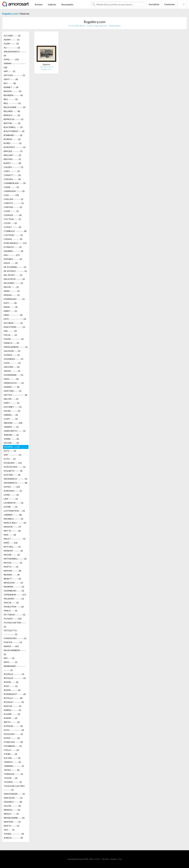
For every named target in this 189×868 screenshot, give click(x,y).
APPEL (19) (11, 59)
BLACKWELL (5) (13, 127)
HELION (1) (11, 399)
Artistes (39, 4)
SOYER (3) (12, 738)
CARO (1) (12, 171)
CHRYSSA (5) (13, 207)
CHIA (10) (11, 195)
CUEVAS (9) (13, 239)
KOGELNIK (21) (13, 463)
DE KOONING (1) (15, 267)
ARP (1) (9, 71)
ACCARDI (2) (12, 36)
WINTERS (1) (12, 822)
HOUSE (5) (12, 411)
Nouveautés (67, 4)
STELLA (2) (11, 750)
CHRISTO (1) (14, 203)
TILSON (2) (11, 778)
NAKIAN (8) (12, 571)
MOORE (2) (12, 555)
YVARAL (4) (14, 834)
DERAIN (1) (12, 295)
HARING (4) (12, 387)
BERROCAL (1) (14, 119)
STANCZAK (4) (13, 742)
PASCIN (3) (11, 603)
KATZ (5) (10, 451)
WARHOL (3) (12, 810)
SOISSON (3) (13, 726)
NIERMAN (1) (14, 587)
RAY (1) (9, 658)
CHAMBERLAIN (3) (15, 183)
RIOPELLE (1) (14, 674)
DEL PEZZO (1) (13, 275)
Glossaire (114, 859)
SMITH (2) (12, 722)
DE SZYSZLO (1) (15, 271)
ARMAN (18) (15, 65)
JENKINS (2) (11, 435)
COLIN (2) (10, 223)
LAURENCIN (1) (14, 503)
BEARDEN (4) (13, 95)
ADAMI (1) (12, 40)
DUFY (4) (10, 303)
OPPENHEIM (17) (15, 595)
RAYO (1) (10, 662)
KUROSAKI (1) (13, 491)
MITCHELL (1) (12, 547)
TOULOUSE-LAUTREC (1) (14, 788)
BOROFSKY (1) (15, 147)
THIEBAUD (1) (13, 774)
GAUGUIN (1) (12, 351)
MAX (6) (10, 535)
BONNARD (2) (13, 135)
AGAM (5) (11, 44)
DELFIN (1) (11, 287)
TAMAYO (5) (12, 762)
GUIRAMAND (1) (13, 375)
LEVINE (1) (11, 507)
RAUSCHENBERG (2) (15, 652)
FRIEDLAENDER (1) (16, 347)
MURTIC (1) (11, 567)
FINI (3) (10, 331)
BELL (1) (12, 103)
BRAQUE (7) (13, 151)
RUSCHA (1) (13, 706)
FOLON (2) (14, 339)
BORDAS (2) (12, 139)
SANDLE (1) (12, 710)
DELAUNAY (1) (13, 283)
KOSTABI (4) (12, 475)
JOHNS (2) (11, 439)
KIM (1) (12, 455)
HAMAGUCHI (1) (14, 383)
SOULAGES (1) (13, 734)
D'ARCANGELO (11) (15, 243)
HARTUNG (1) (13, 391)
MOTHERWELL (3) (15, 559)
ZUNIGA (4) (13, 838)
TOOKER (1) (13, 782)
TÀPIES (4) (12, 770)
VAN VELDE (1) (13, 798)
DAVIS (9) (11, 263)
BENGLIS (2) (12, 115)
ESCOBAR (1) (13, 323)
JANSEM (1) (11, 427)
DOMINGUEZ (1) (14, 299)
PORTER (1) (13, 642)
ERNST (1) (10, 311)
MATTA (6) (12, 531)
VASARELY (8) (13, 802)
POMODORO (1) (15, 638)
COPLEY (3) (12, 227)
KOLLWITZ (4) (13, 471)
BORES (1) (13, 143)
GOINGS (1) (12, 355)
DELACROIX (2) (14, 279)
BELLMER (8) (12, 111)
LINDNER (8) (13, 515)
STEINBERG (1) (13, 746)
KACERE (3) (11, 443)
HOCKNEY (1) (13, 407)
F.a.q (120, 859)
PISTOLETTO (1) (10, 632)
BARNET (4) (11, 87)
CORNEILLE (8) (15, 231)
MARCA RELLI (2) (15, 523)
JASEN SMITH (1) (15, 431)
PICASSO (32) (13, 619)
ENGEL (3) (11, 307)
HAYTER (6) (15, 395)
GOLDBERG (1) (13, 359)
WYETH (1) (11, 826)
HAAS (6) (11, 379)
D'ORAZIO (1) (13, 247)
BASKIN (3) (12, 91)
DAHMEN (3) (13, 251)
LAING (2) (11, 495)
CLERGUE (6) (13, 215)
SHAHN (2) (10, 718)
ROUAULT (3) (14, 702)
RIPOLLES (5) (15, 678)
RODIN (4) (12, 690)
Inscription (154, 4)
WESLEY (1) (11, 814)
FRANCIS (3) (11, 343)
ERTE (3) (15, 319)
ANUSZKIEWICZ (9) (15, 54)
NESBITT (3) (12, 579)
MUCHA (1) (13, 563)
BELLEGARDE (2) (15, 107)
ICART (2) (11, 419)
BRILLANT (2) (12, 155)
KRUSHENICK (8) (15, 483)
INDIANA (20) (13, 423)
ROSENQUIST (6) (15, 694)
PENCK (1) (10, 611)
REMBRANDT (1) (14, 668)
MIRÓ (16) (11, 543)
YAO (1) (9, 830)
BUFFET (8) (12, 163)
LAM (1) (11, 499)
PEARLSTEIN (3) (14, 607)
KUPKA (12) (12, 487)
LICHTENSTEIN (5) (14, 511)
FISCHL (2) (10, 335)
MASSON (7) (12, 527)
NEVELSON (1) (13, 583)
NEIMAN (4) (12, 575)
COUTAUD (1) (13, 235)
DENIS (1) (12, 291)
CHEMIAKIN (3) (14, 191)
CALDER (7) (13, 167)
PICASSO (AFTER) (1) (15, 625)
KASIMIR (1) (12, 447)
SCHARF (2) (12, 714)
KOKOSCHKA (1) (15, 467)
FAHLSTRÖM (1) (14, 327)
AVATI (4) (11, 79)
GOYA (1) (12, 363)
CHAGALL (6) (12, 179)
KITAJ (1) (10, 459)
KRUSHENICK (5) (15, 479)
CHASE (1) (11, 187)
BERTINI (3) (12, 123)
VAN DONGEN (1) (14, 794)
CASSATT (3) (12, 175)
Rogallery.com (10, 14)
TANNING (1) (14, 766)
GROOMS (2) (12, 367)
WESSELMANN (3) (14, 818)
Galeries (52, 4)
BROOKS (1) (12, 159)
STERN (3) (10, 754)
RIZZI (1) (11, 686)
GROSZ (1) (12, 371)
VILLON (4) (12, 806)
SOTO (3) (14, 730)
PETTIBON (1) (14, 615)
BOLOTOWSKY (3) (14, 131)
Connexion (170, 4)
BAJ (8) (10, 83)
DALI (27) (12, 255)
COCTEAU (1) (12, 219)
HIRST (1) (12, 403)
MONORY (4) (13, 551)
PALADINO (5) (14, 599)
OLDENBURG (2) (14, 591)
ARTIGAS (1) (14, 75)
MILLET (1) (15, 539)
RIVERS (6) (11, 682)
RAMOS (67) (11, 646)
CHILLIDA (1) (13, 199)
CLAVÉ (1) (11, 211)
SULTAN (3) (12, 758)
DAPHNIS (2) (13, 259)
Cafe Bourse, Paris (47, 67)
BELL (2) (11, 99)
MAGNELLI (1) (13, 519)
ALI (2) (12, 48)
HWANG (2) (11, 415)
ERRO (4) (13, 315)
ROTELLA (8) (13, 698)
